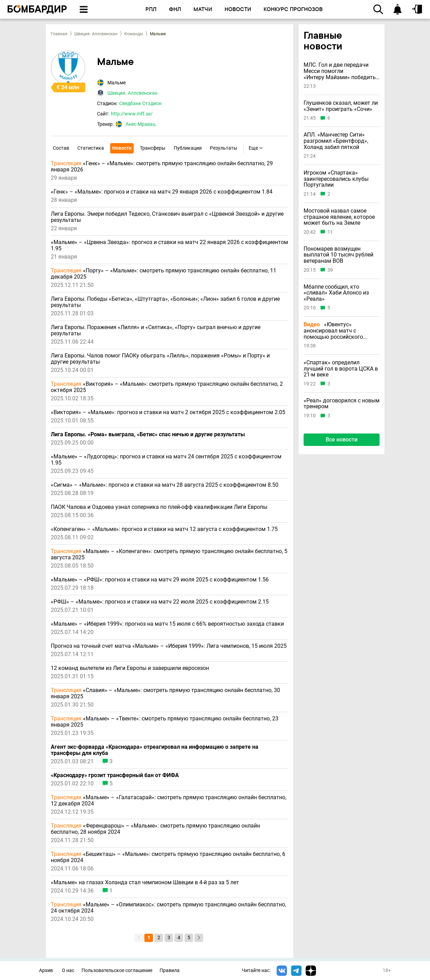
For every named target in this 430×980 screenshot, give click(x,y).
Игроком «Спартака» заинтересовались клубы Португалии (336, 179)
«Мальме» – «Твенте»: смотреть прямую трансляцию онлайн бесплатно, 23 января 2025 (165, 722)
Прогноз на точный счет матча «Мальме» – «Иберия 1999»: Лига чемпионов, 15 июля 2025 (169, 646)
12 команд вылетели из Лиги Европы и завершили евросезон (130, 668)
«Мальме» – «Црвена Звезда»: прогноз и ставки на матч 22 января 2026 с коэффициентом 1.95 (169, 245)
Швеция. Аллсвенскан (96, 34)
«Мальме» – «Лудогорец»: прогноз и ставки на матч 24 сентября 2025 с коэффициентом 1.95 (166, 460)
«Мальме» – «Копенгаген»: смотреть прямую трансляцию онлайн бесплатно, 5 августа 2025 (169, 554)
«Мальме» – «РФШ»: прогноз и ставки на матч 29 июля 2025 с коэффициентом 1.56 (160, 580)
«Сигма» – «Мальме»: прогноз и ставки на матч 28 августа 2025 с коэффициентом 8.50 (165, 485)
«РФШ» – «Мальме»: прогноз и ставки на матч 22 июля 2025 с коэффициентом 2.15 (160, 602)
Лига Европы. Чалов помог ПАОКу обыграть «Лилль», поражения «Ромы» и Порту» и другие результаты (160, 359)
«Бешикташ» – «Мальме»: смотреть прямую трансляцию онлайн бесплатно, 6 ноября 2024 (168, 857)
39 (330, 270)
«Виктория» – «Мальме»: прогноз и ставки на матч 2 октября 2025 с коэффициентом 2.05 (168, 412)
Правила (170, 970)
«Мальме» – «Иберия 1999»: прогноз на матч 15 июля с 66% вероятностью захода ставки (167, 624)
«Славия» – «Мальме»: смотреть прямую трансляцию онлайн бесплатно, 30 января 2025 (165, 693)
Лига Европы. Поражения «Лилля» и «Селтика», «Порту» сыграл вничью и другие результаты (156, 330)
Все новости (342, 440)
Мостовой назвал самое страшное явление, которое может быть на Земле (339, 217)
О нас (68, 970)
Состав (61, 148)
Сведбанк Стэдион (140, 103)
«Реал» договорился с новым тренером (342, 404)
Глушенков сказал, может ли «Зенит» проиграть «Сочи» (341, 106)
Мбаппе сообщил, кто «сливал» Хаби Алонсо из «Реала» (336, 293)
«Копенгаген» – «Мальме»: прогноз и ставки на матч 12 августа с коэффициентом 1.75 (164, 529)
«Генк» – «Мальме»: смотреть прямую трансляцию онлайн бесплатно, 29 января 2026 (162, 167)
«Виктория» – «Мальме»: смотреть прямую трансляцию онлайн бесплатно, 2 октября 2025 (167, 387)
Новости (122, 148)
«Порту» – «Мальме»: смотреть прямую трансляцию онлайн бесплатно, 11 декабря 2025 (164, 274)
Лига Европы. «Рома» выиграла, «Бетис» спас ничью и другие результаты (148, 435)
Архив (46, 970)
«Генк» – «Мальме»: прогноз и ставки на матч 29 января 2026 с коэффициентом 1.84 (162, 192)
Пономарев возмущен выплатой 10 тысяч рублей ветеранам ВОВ (338, 255)
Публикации (188, 148)
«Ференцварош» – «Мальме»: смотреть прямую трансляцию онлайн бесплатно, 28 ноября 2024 (155, 829)
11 (330, 232)
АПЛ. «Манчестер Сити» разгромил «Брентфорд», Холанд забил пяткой (336, 141)
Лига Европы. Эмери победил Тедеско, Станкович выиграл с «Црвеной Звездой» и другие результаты (167, 217)
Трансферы (153, 148)
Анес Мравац (141, 124)
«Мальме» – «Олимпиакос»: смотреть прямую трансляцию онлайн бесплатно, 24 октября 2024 (168, 908)
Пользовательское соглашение (117, 970)
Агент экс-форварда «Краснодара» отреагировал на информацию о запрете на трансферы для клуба (155, 750)
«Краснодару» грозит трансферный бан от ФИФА (115, 775)
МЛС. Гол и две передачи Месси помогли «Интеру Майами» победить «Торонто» (340, 71)
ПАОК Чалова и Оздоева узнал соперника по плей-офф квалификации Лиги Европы (159, 507)
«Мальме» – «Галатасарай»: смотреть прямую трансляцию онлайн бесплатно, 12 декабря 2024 (169, 801)
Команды (134, 34)
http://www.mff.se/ (132, 114)
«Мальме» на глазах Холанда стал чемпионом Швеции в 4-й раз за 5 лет (145, 883)
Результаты (224, 148)
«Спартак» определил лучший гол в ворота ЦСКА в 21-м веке (341, 369)
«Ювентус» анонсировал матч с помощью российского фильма (333, 331)
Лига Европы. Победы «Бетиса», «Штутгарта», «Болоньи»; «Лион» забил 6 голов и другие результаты (165, 302)
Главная (59, 34)
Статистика (91, 148)
